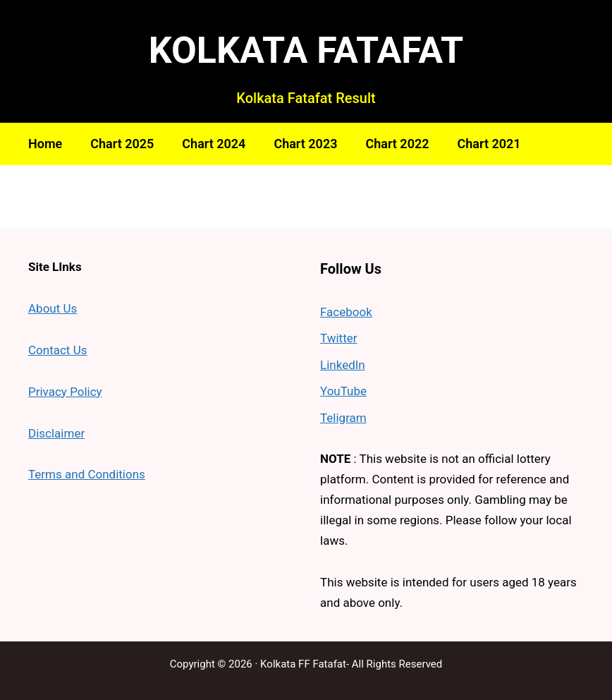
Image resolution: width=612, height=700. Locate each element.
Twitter (338, 338)
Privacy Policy (65, 392)
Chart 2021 (489, 144)
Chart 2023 (305, 144)
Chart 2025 (122, 144)
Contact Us (57, 350)
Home (45, 144)
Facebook (346, 312)
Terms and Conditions (87, 474)
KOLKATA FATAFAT (306, 50)
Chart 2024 (214, 144)
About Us (53, 308)
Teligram (343, 418)
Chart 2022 (397, 144)
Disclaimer (56, 433)
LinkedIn (343, 365)
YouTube (343, 391)
